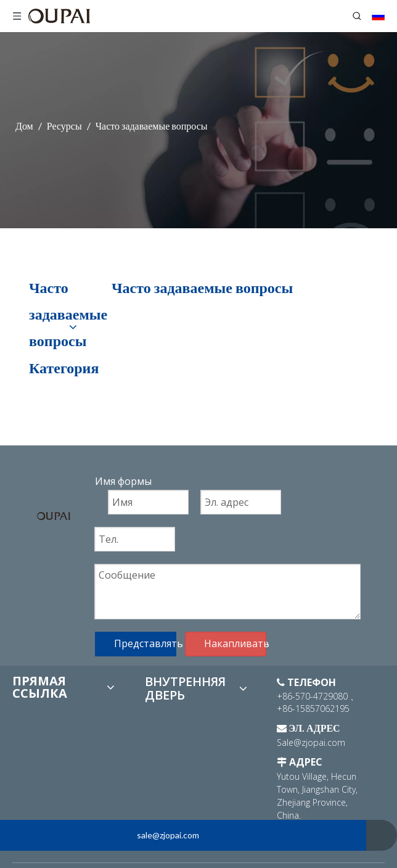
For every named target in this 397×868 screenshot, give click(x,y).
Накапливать (235, 643)
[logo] (54, 515)
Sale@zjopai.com (311, 742)
